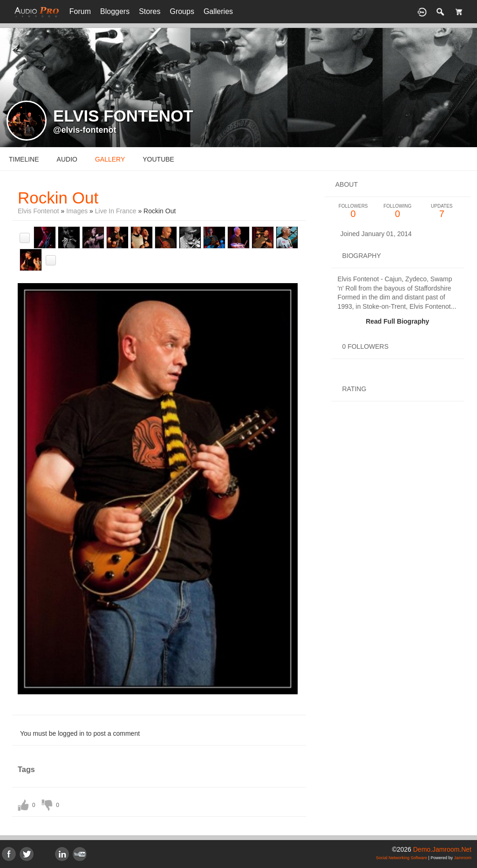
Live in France (116, 211)
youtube (158, 159)
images (77, 211)
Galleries (218, 11)
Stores (150, 11)
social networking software (402, 858)
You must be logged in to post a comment (80, 733)
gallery (110, 159)
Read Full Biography (397, 321)
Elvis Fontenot (38, 211)
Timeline (24, 159)
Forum (80, 11)
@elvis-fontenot (85, 130)
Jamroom (463, 858)
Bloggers (115, 11)
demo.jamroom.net (442, 849)
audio (67, 159)
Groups (182, 11)
